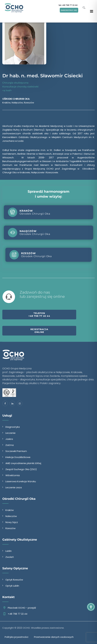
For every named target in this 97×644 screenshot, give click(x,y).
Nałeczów (11, 516)
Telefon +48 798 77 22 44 (39, 315)
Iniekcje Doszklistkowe (18, 457)
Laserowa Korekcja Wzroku (21, 481)
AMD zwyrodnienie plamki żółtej (23, 463)
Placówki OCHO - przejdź (22, 608)
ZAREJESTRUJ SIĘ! (69, 10)
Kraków (10, 510)
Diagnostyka (13, 427)
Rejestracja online (39, 331)
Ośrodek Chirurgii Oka (29, 212)
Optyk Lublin (12, 586)
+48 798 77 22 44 (69, 5)
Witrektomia (13, 475)
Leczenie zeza (14, 487)
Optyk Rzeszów (14, 580)
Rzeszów (10, 528)
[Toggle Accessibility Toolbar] (91, 607)
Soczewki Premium (16, 451)
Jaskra (9, 439)
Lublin (9, 551)
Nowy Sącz (12, 522)
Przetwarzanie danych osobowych (54, 637)
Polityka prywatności (16, 637)
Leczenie (10, 433)
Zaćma (10, 445)
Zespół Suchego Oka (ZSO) (21, 469)
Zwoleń (10, 557)
